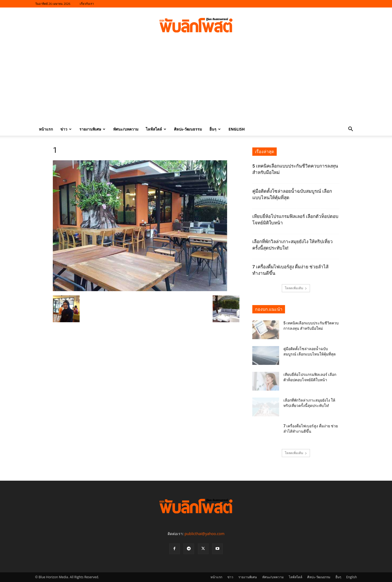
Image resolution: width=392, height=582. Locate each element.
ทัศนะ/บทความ (126, 129)
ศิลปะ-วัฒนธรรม (188, 129)
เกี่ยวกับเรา (87, 4)
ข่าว (66, 129)
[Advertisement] (196, 83)
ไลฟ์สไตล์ (156, 129)
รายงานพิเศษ (92, 129)
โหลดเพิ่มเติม (296, 288)
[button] (350, 130)
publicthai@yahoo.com (204, 534)
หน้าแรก (46, 129)
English (236, 129)
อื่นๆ (215, 129)
